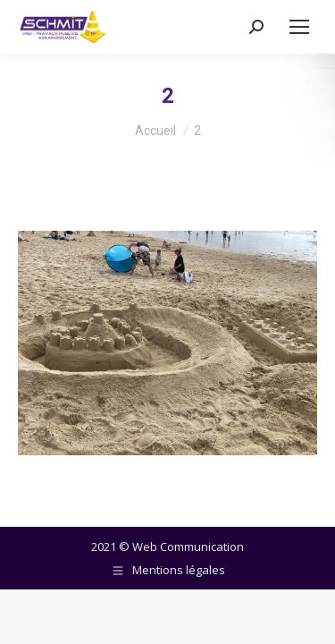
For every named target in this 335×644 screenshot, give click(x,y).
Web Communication (188, 547)
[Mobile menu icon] (299, 27)
